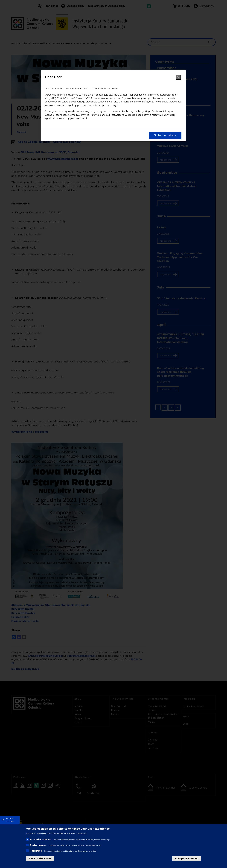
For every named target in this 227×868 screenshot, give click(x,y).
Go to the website (165, 135)
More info (82, 833)
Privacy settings (10, 820)
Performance (38, 845)
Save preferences (40, 858)
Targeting (36, 851)
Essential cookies (40, 840)
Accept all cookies (187, 858)
